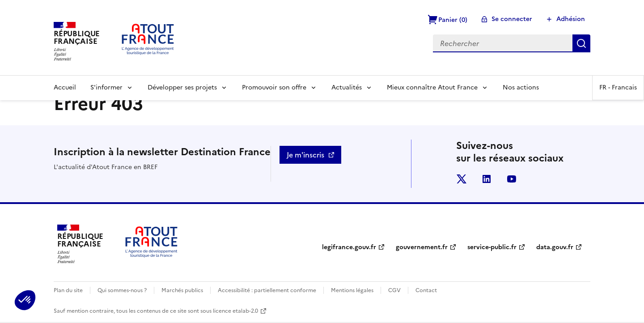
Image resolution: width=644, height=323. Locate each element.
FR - (618, 87)
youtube (512, 179)
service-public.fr (492, 247)
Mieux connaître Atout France (432, 87)
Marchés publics (182, 290)
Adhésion (571, 19)
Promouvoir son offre (274, 87)
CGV (394, 290)
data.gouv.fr (555, 247)
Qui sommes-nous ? (122, 290)
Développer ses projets (182, 87)
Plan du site (68, 290)
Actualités (347, 87)
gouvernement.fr (422, 247)
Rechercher (581, 43)
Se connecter (512, 19)
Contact (426, 290)
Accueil (65, 87)
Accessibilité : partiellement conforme (267, 290)
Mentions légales (352, 290)
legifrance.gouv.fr (349, 247)
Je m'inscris (305, 155)
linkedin (487, 179)
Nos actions (521, 87)
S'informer (106, 87)
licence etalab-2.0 (235, 311)
